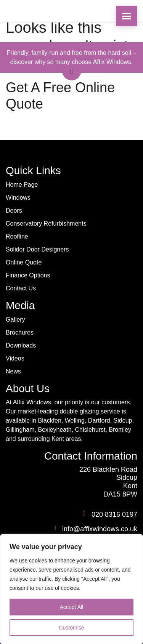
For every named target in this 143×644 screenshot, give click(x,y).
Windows (18, 198)
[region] (71, 589)
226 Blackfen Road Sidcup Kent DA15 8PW (108, 482)
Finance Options (28, 275)
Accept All (71, 607)
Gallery (15, 320)
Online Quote (24, 262)
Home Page (22, 185)
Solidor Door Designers (37, 249)
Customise (71, 628)
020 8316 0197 (114, 514)
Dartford (99, 421)
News (13, 371)
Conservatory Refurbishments (46, 223)
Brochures (20, 332)
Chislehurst (90, 430)
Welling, (76, 421)
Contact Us (21, 288)
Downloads (21, 345)
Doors (14, 211)
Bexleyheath (55, 430)
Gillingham (20, 430)
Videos (15, 358)
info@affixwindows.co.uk (100, 529)
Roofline (17, 236)
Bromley (120, 430)
